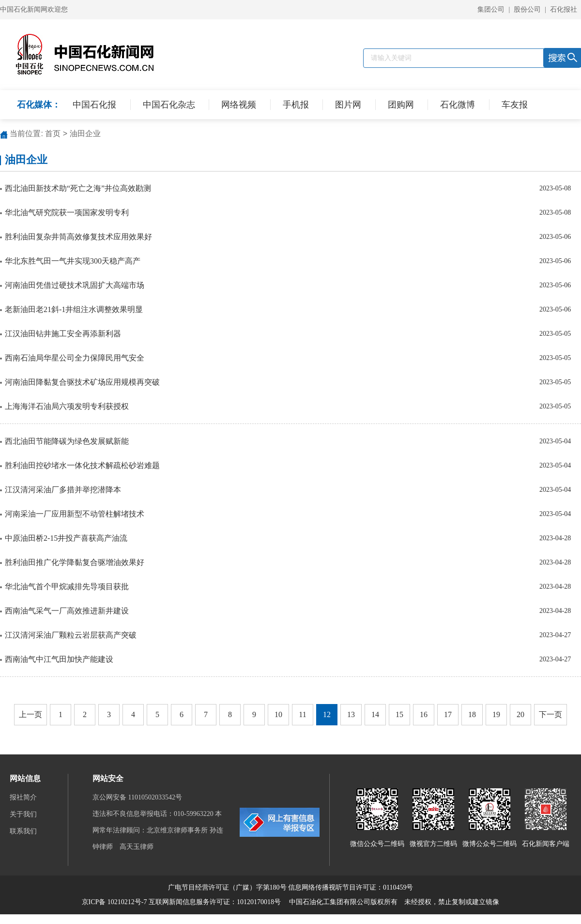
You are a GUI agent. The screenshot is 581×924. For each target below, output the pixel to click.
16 (424, 714)
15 (399, 714)
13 (351, 714)
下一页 (550, 714)
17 (448, 714)
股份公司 (527, 9)
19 (496, 714)
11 (302, 714)
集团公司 (491, 9)
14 (375, 714)
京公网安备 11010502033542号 (138, 797)
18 (472, 714)
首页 (53, 133)
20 (520, 714)
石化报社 (564, 9)
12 (327, 714)
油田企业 (85, 133)
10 (278, 714)
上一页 (31, 714)
